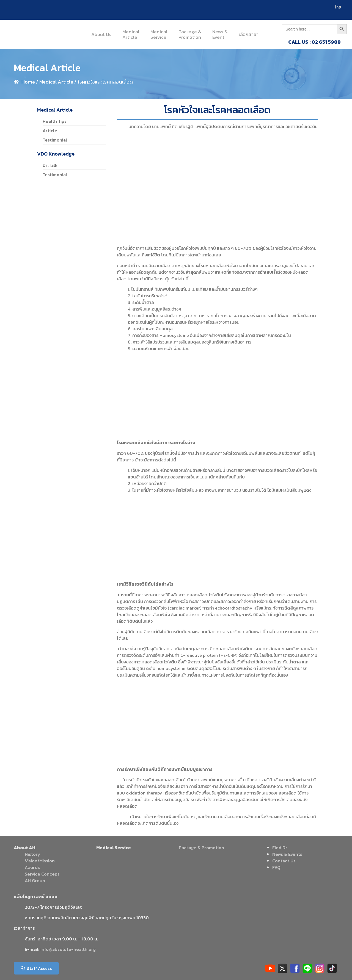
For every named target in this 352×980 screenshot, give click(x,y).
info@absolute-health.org (68, 949)
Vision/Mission (40, 861)
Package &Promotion (190, 34)
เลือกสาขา (249, 34)
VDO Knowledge (56, 154)
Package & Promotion (201, 848)
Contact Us (284, 861)
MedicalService (159, 34)
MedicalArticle (131, 34)
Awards (32, 867)
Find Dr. (280, 848)
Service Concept (42, 874)
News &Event (220, 34)
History (32, 854)
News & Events (287, 854)
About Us (101, 34)
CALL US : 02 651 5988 (314, 42)
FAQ (276, 867)
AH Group (35, 881)
